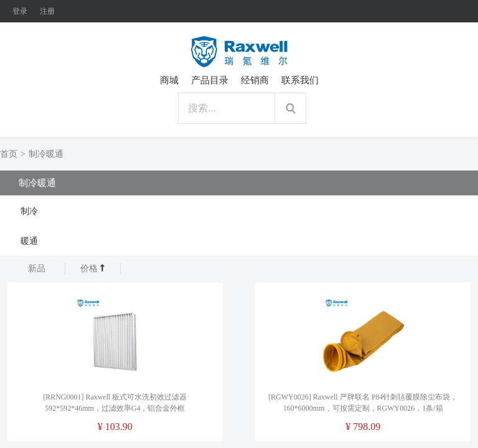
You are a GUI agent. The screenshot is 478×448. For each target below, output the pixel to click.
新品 (37, 268)
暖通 (29, 241)
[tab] (239, 210)
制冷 (29, 211)
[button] (239, 210)
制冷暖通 (46, 154)
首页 (9, 154)
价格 (93, 268)
